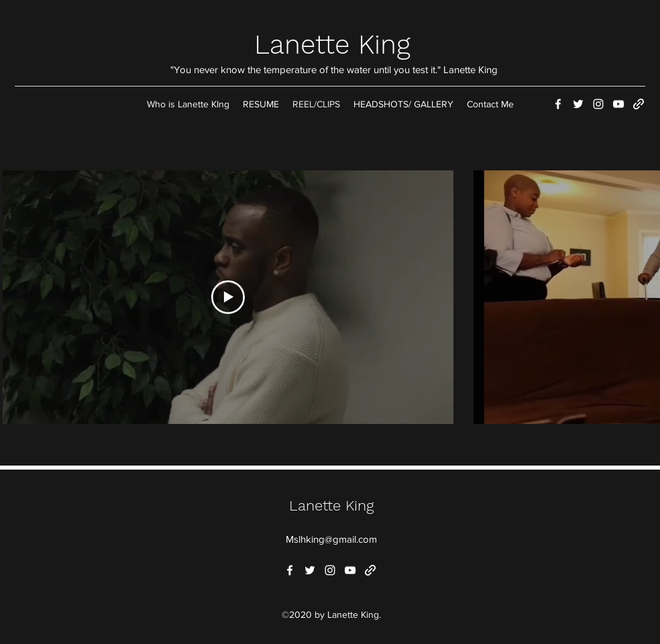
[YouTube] (618, 104)
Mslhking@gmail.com (331, 539)
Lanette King (332, 45)
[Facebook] (558, 104)
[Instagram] (598, 104)
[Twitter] (578, 104)
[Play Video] (228, 297)
